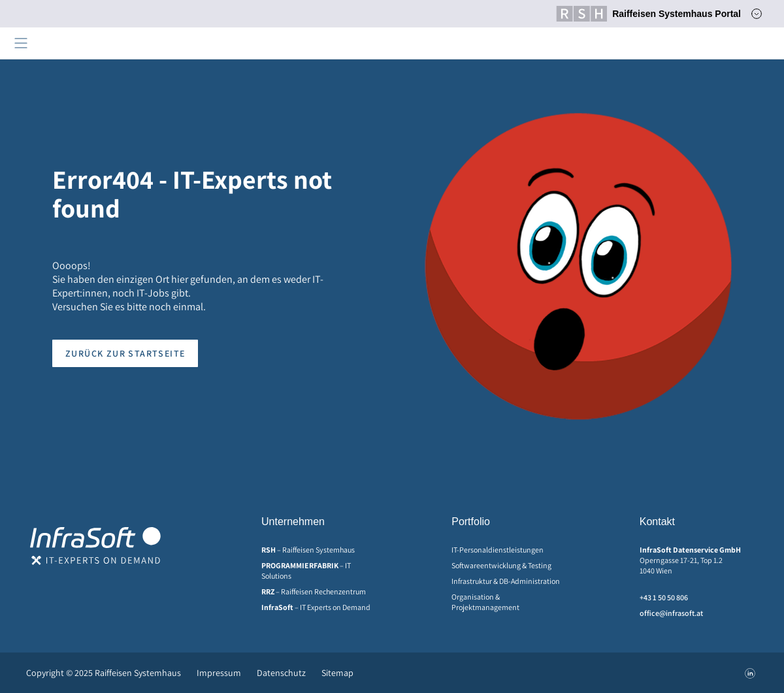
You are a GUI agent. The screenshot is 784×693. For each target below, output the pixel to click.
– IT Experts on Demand (316, 607)
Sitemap (337, 673)
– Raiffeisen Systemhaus (308, 550)
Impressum (219, 673)
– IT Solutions (306, 571)
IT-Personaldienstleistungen (498, 550)
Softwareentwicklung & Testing (501, 565)
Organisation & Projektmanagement (485, 602)
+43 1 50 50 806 (664, 597)
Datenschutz (281, 673)
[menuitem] (320, 550)
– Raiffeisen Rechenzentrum (314, 591)
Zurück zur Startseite (125, 353)
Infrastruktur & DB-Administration (506, 581)
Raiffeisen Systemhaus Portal (648, 14)
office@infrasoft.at (671, 613)
